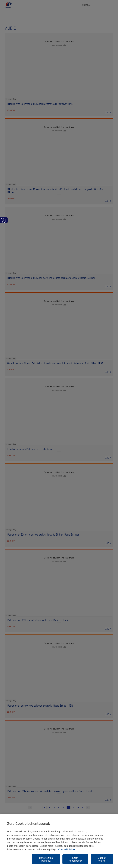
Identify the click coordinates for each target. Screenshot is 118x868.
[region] (59, 841)
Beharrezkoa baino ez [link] (46, 859)
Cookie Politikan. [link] (67, 849)
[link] (3, 222)
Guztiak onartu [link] (102, 859)
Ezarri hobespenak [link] (75, 859)
